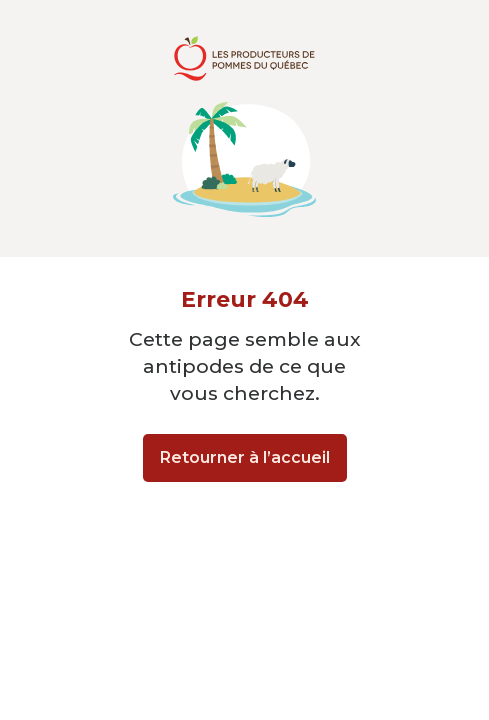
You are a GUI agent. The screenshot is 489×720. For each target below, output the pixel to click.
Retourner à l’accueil (245, 457)
